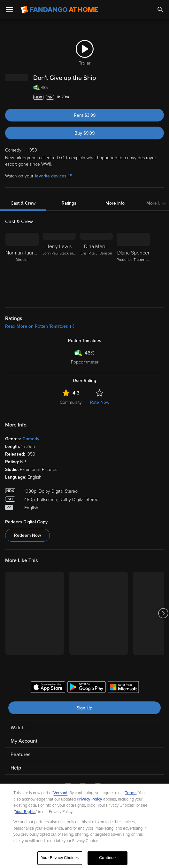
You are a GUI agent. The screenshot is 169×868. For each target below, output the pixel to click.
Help (16, 768)
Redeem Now (27, 535)
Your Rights (25, 812)
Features (20, 755)
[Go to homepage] (59, 10)
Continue (107, 858)
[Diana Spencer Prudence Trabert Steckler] (133, 266)
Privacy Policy (89, 799)
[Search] (160, 10)
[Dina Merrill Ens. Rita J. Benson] (96, 266)
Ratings (69, 203)
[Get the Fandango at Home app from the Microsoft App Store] (123, 688)
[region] (84, 826)
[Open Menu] (9, 10)
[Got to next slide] (163, 613)
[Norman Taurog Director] (22, 266)
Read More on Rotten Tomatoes (40, 326)
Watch (18, 728)
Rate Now (100, 402)
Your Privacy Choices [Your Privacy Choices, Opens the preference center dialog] (60, 858)
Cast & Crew (23, 203)
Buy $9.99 (84, 133)
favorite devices (53, 176)
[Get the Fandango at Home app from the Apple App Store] (48, 688)
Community (71, 402)
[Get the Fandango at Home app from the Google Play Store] (87, 688)
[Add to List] (161, 97)
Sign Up (84, 708)
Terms (131, 793)
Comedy (31, 439)
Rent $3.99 (85, 115)
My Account (24, 741)
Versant (60, 793)
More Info (115, 203)
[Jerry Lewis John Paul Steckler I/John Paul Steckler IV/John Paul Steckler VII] (59, 266)
